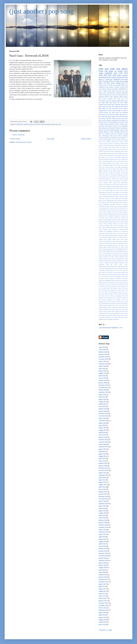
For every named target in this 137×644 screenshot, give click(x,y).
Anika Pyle (109, 192)
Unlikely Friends (103, 306)
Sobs (124, 271)
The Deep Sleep (105, 288)
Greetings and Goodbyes (105, 231)
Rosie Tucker (118, 265)
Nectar (119, 253)
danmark (122, 114)
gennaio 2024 (103, 411)
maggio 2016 (103, 620)
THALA (123, 171)
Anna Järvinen (116, 192)
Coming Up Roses (108, 144)
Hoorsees (107, 235)
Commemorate (110, 210)
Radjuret (116, 263)
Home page (51, 139)
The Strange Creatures (105, 300)
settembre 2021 (104, 475)
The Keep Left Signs (108, 294)
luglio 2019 (102, 537)
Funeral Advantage (119, 226)
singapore (111, 319)
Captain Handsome (123, 206)
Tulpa (122, 304)
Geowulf (119, 228)
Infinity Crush (111, 237)
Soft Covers (109, 273)
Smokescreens (109, 271)
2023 (114, 75)
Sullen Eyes (119, 280)
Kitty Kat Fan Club (114, 241)
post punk (125, 79)
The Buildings (122, 286)
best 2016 (120, 185)
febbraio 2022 (103, 463)
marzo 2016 (102, 624)
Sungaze (101, 110)
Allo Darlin (116, 190)
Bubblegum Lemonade (109, 204)
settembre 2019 (104, 532)
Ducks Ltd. (125, 120)
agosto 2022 (103, 449)
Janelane (101, 239)
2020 (101, 75)
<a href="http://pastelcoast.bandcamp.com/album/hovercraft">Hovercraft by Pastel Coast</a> (51, 109)
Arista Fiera (122, 194)
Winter (120, 136)
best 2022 (109, 313)
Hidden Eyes (124, 124)
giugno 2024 (103, 399)
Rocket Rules (124, 130)
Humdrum (125, 153)
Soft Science (109, 169)
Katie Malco (111, 155)
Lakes (110, 243)
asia (121, 81)
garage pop (120, 83)
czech (100, 315)
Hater (111, 97)
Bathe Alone (105, 103)
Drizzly (100, 216)
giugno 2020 (103, 511)
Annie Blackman (103, 194)
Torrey (100, 304)
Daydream (125, 212)
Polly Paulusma (113, 261)
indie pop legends (111, 101)
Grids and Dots (110, 151)
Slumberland (102, 271)
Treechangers (112, 304)
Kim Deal (106, 241)
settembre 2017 (104, 582)
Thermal (119, 302)
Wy (109, 310)
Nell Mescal (125, 253)
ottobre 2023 (103, 418)
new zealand (117, 85)
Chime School (119, 142)
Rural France (117, 165)
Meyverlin (112, 159)
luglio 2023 (102, 425)
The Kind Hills (112, 177)
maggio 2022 (103, 456)
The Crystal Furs (106, 175)
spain (100, 79)
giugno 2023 (103, 428)
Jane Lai (125, 237)
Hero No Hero (117, 233)
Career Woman (106, 120)
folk (118, 315)
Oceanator (105, 257)
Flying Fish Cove (118, 103)
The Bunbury (117, 173)
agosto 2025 (103, 366)
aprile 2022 (102, 459)
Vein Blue (122, 306)
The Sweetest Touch (119, 300)
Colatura (122, 208)
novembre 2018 (104, 556)
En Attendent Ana (123, 146)
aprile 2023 (102, 433)
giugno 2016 (103, 617)
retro (100, 116)
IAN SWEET (125, 235)
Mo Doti (101, 251)
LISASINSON (122, 89)
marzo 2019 (102, 546)
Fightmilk (101, 97)
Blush (100, 142)
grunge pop (109, 317)
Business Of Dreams (122, 204)
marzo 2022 (102, 461)
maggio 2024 (103, 402)
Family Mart (117, 218)
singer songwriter (106, 73)
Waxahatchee (124, 183)
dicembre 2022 (103, 440)
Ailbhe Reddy (109, 190)
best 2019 (104, 313)
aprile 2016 (102, 622)
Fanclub (123, 218)
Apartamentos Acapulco (114, 93)
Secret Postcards (111, 267)
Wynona (101, 185)
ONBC (100, 257)
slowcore (123, 138)
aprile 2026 (102, 347)
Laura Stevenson (118, 155)
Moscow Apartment (103, 161)
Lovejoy (115, 245)
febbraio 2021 (103, 492)
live (113, 317)
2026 (100, 81)
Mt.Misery (125, 126)
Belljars (116, 198)
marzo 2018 (102, 572)
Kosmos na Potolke (104, 243)
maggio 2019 (103, 542)
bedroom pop (103, 85)
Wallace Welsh (108, 183)
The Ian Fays (104, 177)
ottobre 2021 (103, 473)
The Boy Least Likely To (112, 286)
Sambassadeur (102, 267)
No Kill (113, 255)
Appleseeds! (116, 194)
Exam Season (109, 218)
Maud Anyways (102, 249)
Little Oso (105, 157)
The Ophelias (113, 179)
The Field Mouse (103, 290)
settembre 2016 (104, 610)
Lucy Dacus (121, 245)
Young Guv (118, 310)
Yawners (113, 310)
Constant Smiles (119, 210)
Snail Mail (119, 271)
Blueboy (126, 140)
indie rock (43, 124)
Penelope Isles (121, 259)
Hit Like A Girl (124, 233)
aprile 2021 (102, 487)
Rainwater (122, 263)
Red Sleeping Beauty (113, 130)
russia (125, 187)
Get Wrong (125, 228)
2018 (126, 83)
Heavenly (101, 153)
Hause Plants (124, 151)
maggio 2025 (103, 373)
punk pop (125, 77)
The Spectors (124, 298)
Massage (116, 97)
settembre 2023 (104, 421)
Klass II (121, 241)
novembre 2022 (104, 442)
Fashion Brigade (107, 220)
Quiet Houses (124, 163)
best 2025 (125, 313)
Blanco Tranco (102, 200)
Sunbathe (117, 132)
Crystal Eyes (117, 144)
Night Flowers (124, 97)
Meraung (109, 249)
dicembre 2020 (103, 497)
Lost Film (110, 157)
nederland (114, 187)
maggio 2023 (103, 430)
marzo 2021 (102, 489)
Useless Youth (111, 306)
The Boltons (102, 286)
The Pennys (125, 294)
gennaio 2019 (103, 551)
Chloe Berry (120, 95)
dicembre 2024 (103, 385)
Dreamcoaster (111, 146)
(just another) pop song (42, 11)
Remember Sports (108, 165)
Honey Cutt (114, 153)
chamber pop (102, 138)
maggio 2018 (103, 568)
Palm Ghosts (115, 257)
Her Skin (111, 233)
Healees (117, 124)
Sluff (123, 269)
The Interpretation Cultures (115, 292)
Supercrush (125, 280)
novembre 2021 (104, 470)
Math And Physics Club (122, 247)
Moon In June (118, 126)
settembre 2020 (104, 504)
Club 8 (126, 95)
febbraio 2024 (103, 409)
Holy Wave (101, 235)
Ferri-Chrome (112, 148)
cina (105, 187)
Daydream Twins (103, 214)
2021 (126, 71)
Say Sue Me (120, 91)
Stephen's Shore (109, 132)
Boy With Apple (114, 202)
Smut (115, 271)
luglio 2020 (102, 508)
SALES (126, 265)
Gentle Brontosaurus (112, 228)
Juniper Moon (116, 239)
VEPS (117, 306)
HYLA (120, 231)
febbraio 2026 (103, 352)
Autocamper (106, 196)
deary (108, 315)
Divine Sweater (119, 214)
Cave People (110, 208)
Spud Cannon (106, 274)
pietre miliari (120, 187)
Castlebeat (102, 87)
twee (59, 124)
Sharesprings (125, 167)
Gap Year (122, 122)
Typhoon (126, 304)
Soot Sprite (120, 169)
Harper (106, 233)
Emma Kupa (102, 122)
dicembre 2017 (103, 579)
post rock (106, 319)
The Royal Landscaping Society (117, 296)
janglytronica (120, 101)
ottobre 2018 (103, 558)
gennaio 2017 (103, 601)
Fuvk (105, 151)
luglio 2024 (102, 397)
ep (115, 71)
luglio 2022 (102, 451)
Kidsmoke (101, 241)
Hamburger (118, 151)
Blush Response (118, 200)
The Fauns (125, 288)
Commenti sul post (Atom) (24, 142)
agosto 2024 (103, 395)
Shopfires (123, 267)
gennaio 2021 (103, 494)
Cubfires (109, 212)
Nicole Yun (101, 255)
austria (109, 312)
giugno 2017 (103, 589)
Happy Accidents (109, 124)
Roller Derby (112, 91)
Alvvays (103, 140)
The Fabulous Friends (116, 288)
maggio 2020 (103, 513)
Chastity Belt (115, 120)
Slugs (126, 269)
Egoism (104, 89)
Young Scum (113, 185)
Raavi (112, 263)
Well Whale (115, 308)
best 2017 (122, 312)
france (32, 124)
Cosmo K (125, 210)
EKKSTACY (105, 216)
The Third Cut (113, 302)
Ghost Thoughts (103, 230)
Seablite (101, 132)
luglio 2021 (102, 480)
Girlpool (122, 230)
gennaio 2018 (103, 577)
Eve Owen (102, 218)
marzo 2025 (102, 378)
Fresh (105, 105)
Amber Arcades (124, 190)
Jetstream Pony (108, 95)
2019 (18, 124)
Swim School (108, 110)
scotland (122, 87)
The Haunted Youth (108, 134)
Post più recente (15, 139)
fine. (127, 114)
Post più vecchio (86, 139)
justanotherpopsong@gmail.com (110, 328)
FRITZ (100, 148)
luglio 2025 (102, 369)
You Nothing (106, 185)
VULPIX (101, 183)
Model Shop (125, 159)
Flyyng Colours (116, 222)
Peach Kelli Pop (112, 259)
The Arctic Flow (118, 284)
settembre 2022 (104, 447)
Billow (126, 198)
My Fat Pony (102, 253)
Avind (115, 95)
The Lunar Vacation (120, 177)
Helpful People (107, 153)
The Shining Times (108, 298)
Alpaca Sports (112, 116)
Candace (107, 206)
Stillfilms (101, 171)
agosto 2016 (103, 613)
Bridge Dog (121, 202)
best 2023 (115, 313)
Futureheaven (115, 122)
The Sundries (124, 181)
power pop (108, 77)
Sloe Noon (115, 269)
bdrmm (113, 312)
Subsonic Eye (112, 99)
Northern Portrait (119, 255)
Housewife (120, 153)
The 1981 (111, 284)
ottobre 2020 (103, 501)
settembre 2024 (104, 392)
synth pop (116, 319)
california (125, 136)
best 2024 (120, 313)
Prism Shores (116, 163)
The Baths (125, 284)
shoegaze (125, 75)
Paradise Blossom (103, 259)
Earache (111, 216)
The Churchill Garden (113, 114)
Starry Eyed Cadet (120, 274)
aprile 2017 (102, 594)
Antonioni (110, 194)
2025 (105, 75)
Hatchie (107, 97)
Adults (104, 190)
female (120, 71)
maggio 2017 (103, 591)
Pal (110, 257)
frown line (122, 315)
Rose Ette (109, 265)
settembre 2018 (104, 560)
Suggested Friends (110, 280)
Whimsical (125, 308)
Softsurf (114, 169)
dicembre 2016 (103, 603)
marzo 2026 (102, 350)
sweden (114, 77)
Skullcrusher (102, 169)
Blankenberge (110, 200)
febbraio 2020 (103, 520)
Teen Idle (105, 173)
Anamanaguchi (102, 192)
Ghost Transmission (113, 230)
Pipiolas (107, 261)
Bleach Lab (124, 85)
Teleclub (123, 132)
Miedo (126, 249)
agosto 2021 (103, 478)
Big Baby (122, 198)
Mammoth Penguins (104, 159)
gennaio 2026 (103, 354)
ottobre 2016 (103, 608)
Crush (105, 212)
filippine (115, 315)
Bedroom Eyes (110, 198)
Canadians (101, 206)
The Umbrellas (119, 134)
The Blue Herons (109, 83)
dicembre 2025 (103, 357)
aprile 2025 (102, 376)
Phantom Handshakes (122, 128)
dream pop (27, 124)
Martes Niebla (107, 247)
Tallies (100, 284)
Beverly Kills (115, 140)
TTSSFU (118, 282)
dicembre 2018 (103, 553)
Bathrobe (122, 196)
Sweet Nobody (116, 171)
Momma (111, 126)
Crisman (101, 212)
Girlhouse (118, 105)
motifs (126, 317)
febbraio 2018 (103, 575)
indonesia (117, 87)
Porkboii (119, 261)
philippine (101, 319)
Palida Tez (105, 109)
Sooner (115, 273)
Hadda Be (125, 231)
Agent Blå (104, 116)
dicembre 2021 (103, 468)
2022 (121, 73)
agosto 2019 (103, 534)
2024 (110, 75)
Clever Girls (117, 208)
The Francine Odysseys (116, 175)
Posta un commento (18, 135)
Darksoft (122, 144)
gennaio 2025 (103, 383)
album (22, 124)
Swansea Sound (108, 171)
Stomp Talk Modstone (116, 276)
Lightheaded (122, 243)
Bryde (104, 142)
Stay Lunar (106, 276)
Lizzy (104, 245)
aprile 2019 (102, 544)
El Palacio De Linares (119, 216)
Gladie (126, 230)
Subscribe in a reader (106, 630)
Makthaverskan (119, 107)
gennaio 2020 (103, 523)
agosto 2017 (103, 584)
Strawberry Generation (122, 278)
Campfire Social (110, 142)
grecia (103, 317)
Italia (100, 107)
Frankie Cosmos (112, 150)
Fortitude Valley (112, 224)
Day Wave (119, 212)
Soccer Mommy (123, 109)
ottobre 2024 (103, 390)
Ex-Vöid (108, 122)
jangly (48, 124)
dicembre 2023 (103, 414)
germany (109, 138)
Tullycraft (118, 304)
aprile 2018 (102, 570)
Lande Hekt (115, 243)
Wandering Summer (107, 308)
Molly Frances (113, 251)
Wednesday (106, 136)
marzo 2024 (102, 407)
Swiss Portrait (117, 110)
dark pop (104, 315)
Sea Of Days (106, 167)
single (119, 75)
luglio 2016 (102, 615)
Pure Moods (125, 261)
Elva (127, 216)
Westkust (120, 308)
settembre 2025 (104, 364)
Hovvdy (119, 235)
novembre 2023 (104, 416)
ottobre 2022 (103, 444)
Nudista (126, 255)
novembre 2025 (104, 359)
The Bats (110, 173)
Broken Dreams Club (118, 118)
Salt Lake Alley (113, 109)
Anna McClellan (124, 192)
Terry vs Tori (105, 284)
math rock (117, 317)
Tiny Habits (125, 302)
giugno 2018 (103, 565)
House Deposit (113, 235)
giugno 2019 (103, 539)
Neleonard (112, 128)
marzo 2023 (102, 435)
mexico (122, 317)
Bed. (104, 198)
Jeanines (109, 89)
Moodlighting (120, 251)
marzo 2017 (102, 596)
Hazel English (109, 87)
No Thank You (115, 161)
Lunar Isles (105, 107)
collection (109, 187)
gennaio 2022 (103, 466)
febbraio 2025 (103, 380)
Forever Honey (124, 222)
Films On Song (120, 148)
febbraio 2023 (103, 437)
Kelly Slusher (124, 239)
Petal (126, 259)
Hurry (126, 105)
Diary (105, 146)
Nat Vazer (114, 253)
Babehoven (112, 196)
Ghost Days (111, 105)
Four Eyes (120, 224)
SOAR (123, 165)
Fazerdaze (105, 148)
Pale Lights (121, 161)
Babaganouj (109, 140)
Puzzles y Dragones (104, 263)
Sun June (121, 99)
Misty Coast (118, 159)
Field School (121, 220)
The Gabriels (111, 290)
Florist (103, 222)
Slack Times (104, 269)
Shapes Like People (115, 167)
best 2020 (125, 185)
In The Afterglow (103, 237)
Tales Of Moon (124, 282)
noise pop (109, 79)
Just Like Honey (103, 155)
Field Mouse (115, 220)
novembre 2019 (104, 527)
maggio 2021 (103, 485)
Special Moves (121, 273)
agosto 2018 (103, 563)
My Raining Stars (104, 128)
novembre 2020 (104, 499)
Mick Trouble (114, 249)
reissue (118, 138)
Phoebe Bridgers (107, 163)
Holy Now (101, 126)
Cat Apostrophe (103, 208)
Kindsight (115, 89)
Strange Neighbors (110, 278)
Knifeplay (125, 241)
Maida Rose (125, 157)
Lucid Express (117, 157)
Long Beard (109, 245)
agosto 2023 (103, 423)
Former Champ (103, 224)
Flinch (106, 150)
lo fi (104, 79)
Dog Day (126, 214)
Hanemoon (101, 233)
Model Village (106, 251)
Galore (104, 228)
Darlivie (114, 212)
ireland (114, 138)
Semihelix (118, 267)
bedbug (117, 312)
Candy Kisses (113, 206)
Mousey (126, 251)
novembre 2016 (104, 606)
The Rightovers (117, 181)
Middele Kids (121, 249)
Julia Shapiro (108, 239)
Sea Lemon (102, 99)
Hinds (122, 105)
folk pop (119, 77)
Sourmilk (126, 169)
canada (125, 81)
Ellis (111, 103)
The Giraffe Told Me (120, 290)
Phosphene (102, 261)
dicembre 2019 (103, 525)
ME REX (112, 107)
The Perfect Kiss (103, 296)
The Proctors (109, 181)
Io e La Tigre (119, 237)
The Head (105, 292)
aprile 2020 (102, 516)
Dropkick (117, 146)
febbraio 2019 (103, 549)
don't (111, 315)
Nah (110, 161)
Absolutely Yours (111, 189)
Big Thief (121, 140)
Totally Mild (105, 304)
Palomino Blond (124, 257)
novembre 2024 (104, 388)
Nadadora (109, 253)
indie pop (37, 124)
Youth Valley (125, 310)
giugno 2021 (103, 482)
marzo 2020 (102, 518)
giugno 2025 (103, 371)
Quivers (101, 165)
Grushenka (115, 231)
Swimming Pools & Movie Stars (107, 282)
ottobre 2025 (103, 361)
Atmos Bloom (120, 116)
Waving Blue (116, 183)
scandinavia (117, 79)
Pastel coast (54, 124)
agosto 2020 (103, 506)
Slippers (110, 269)
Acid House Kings (120, 189)
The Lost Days (117, 294)
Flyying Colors (109, 222)
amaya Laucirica (103, 312)
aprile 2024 (102, 404)
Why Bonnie (114, 136)
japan (104, 93)
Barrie (117, 196)
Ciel (120, 120)
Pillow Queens (103, 130)
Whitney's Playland (103, 310)
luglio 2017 (102, 586)
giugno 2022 (103, 454)
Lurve (106, 126)
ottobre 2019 (103, 530)
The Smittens (117, 298)
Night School (108, 255)
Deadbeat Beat (111, 214)
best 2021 (101, 187)
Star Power (112, 274)
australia (101, 77)
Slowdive (120, 269)
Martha (113, 247)
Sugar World (102, 280)
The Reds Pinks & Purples (111, 81)
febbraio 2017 (103, 598)
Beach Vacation (107, 118)
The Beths (110, 85)
